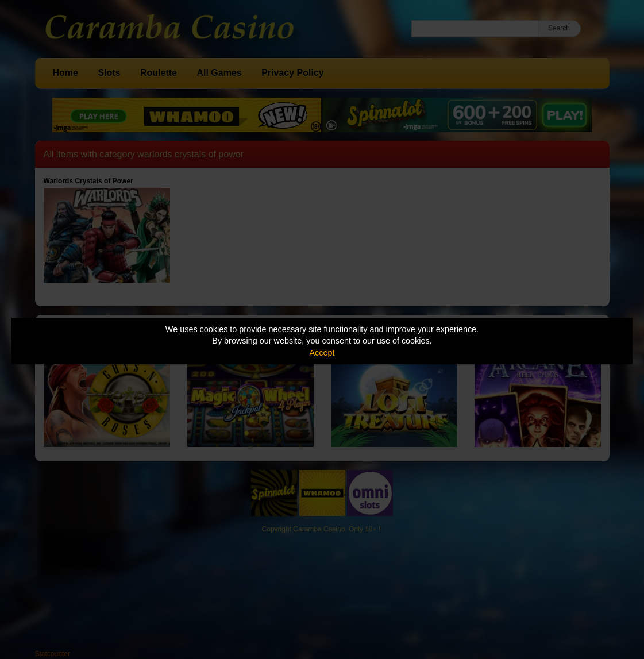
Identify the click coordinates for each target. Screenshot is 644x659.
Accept (322, 353)
